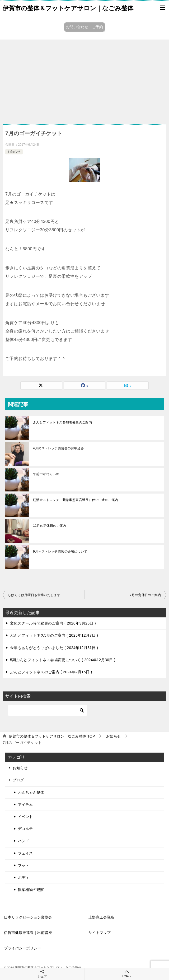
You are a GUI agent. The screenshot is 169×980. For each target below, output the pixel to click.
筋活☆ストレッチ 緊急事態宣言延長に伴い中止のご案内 (76, 500)
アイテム (25, 805)
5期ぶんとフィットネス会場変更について (63, 660)
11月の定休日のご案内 (50, 526)
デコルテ (25, 829)
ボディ (24, 877)
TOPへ (127, 974)
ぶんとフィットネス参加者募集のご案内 (62, 422)
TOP (52, 736)
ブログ (18, 780)
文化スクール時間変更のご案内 (53, 623)
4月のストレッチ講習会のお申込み (58, 448)
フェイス (25, 853)
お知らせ (14, 152)
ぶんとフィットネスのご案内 (51, 672)
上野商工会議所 (101, 917)
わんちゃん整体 (31, 792)
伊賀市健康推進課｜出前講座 (28, 933)
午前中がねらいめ (46, 474)
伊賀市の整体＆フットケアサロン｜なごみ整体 (68, 8)
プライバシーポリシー (22, 948)
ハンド (24, 841)
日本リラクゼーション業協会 (28, 917)
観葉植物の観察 (31, 890)
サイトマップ (100, 933)
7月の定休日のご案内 (145, 595)
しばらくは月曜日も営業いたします (34, 595)
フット (24, 865)
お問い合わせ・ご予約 (84, 27)
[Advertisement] (84, 79)
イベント (25, 817)
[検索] (48, 710)
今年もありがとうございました (54, 648)
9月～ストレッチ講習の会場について (60, 552)
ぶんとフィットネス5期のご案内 (54, 635)
